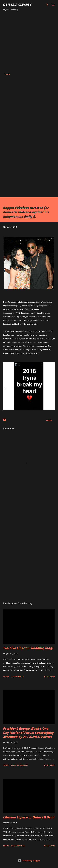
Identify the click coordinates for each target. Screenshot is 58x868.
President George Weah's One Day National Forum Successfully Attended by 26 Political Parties (28, 733)
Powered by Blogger (29, 861)
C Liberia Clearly (17, 5)
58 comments (18, 846)
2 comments (17, 676)
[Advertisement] (29, 42)
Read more (50, 676)
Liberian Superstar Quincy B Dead (29, 817)
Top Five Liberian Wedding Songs (28, 648)
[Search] (47, 5)
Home (7, 74)
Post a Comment (20, 765)
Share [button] (49, 420)
